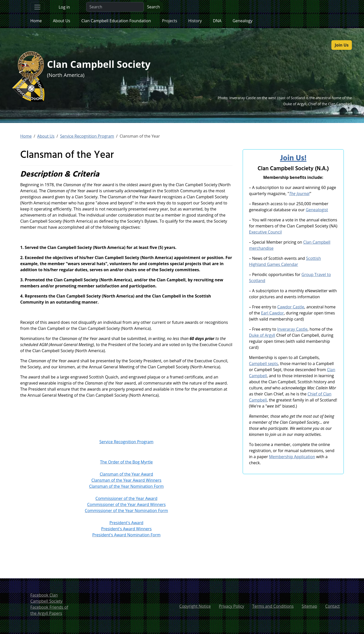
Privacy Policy (232, 606)
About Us (62, 21)
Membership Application (292, 457)
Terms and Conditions (273, 606)
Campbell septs (263, 364)
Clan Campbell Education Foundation (116, 21)
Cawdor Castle (291, 307)
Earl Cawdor (272, 313)
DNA (217, 21)
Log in (64, 7)
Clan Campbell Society (103, 65)
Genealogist (317, 210)
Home (36, 21)
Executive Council (265, 232)
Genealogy (243, 21)
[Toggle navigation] (37, 7)
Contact (333, 606)
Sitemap (310, 606)
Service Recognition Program (87, 136)
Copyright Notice (195, 606)
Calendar (289, 264)
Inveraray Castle (292, 329)
